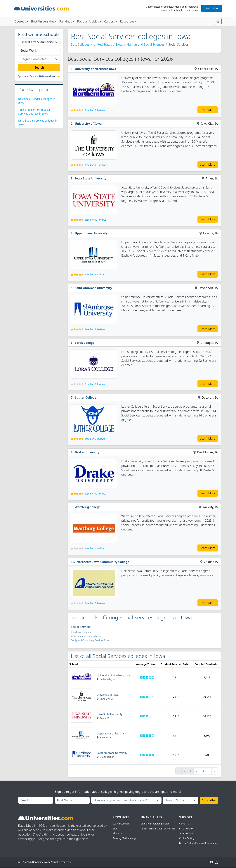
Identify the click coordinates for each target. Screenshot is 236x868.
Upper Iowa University (91, 233)
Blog (115, 829)
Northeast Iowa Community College (103, 562)
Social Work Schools (81, 632)
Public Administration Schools (86, 636)
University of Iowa (88, 124)
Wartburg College (88, 507)
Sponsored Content (28, 76)
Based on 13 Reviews (95, 220)
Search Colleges (121, 824)
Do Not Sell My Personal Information (199, 843)
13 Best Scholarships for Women (158, 829)
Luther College (86, 397)
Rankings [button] (66, 21)
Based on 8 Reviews (95, 110)
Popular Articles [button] (88, 21)
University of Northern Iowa (96, 69)
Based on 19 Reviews (95, 165)
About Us (118, 833)
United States (103, 44)
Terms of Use (186, 833)
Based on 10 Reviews (95, 494)
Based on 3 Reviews (95, 275)
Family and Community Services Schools (91, 640)
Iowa (119, 44)
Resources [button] (127, 21)
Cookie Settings (187, 838)
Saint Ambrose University (93, 288)
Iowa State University (91, 178)
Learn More (208, 110)
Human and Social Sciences (145, 44)
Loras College (85, 343)
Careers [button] (110, 21)
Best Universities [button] (43, 21)
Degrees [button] (20, 21)
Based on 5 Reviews (95, 439)
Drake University (87, 452)
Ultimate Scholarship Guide (155, 824)
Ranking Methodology (124, 838)
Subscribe (212, 8)
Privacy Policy (186, 829)
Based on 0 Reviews (95, 384)
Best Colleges (80, 44)
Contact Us (185, 824)
